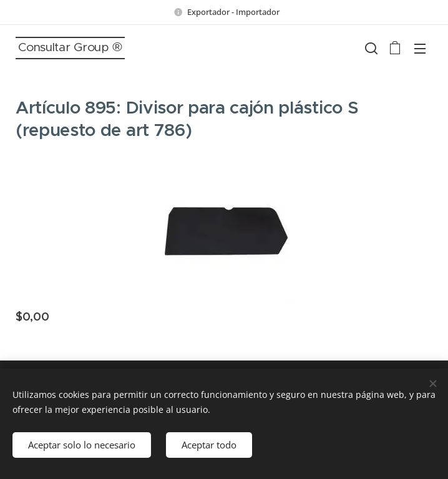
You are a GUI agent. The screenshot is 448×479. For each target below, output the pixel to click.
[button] (370, 48)
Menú (420, 49)
